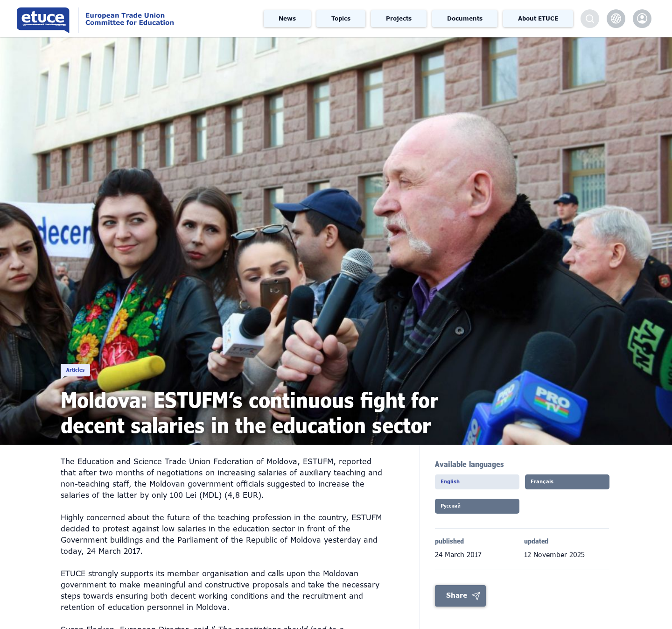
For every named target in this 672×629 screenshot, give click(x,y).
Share (457, 601)
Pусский (460, 512)
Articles (89, 360)
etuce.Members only (642, 19)
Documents (465, 19)
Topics (341, 19)
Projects (399, 19)
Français (552, 485)
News (287, 19)
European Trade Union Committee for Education (128, 18)
